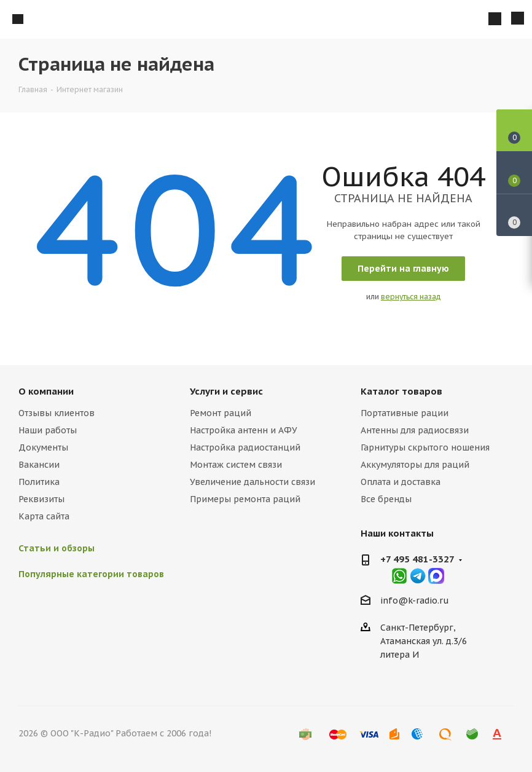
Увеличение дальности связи (252, 482)
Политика (39, 482)
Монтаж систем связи (236, 465)
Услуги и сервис (226, 391)
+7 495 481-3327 (417, 559)
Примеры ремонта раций (245, 499)
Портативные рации (405, 413)
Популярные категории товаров (91, 574)
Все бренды (386, 499)
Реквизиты (41, 499)
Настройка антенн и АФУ (244, 430)
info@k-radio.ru (415, 601)
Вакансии (39, 465)
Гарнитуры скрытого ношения (425, 447)
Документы (43, 447)
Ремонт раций (221, 413)
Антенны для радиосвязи (415, 430)
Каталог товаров (401, 391)
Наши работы (48, 430)
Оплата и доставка (401, 482)
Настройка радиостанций (245, 447)
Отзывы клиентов (57, 413)
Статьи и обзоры (57, 548)
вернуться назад (411, 297)
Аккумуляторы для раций (415, 465)
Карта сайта (44, 516)
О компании (46, 391)
